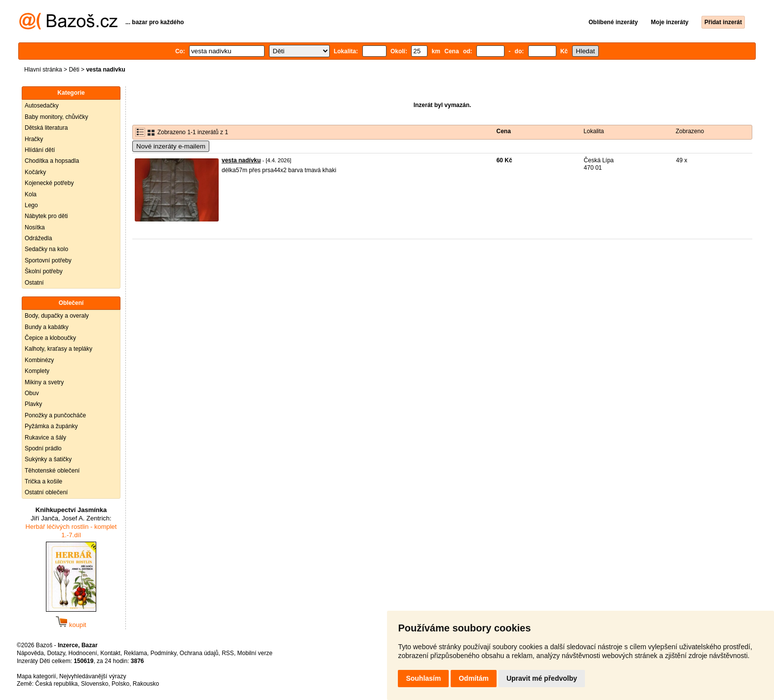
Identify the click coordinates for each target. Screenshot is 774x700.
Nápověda (30, 653)
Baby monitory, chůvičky (57, 117)
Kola (31, 194)
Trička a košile (43, 481)
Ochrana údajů (199, 653)
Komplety (37, 371)
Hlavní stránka (43, 70)
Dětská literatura (46, 128)
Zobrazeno (690, 131)
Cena (504, 131)
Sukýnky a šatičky (48, 459)
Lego (31, 205)
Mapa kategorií (36, 676)
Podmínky (163, 653)
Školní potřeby (44, 271)
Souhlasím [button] (423, 678)
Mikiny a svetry (44, 382)
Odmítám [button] (474, 678)
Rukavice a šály (45, 438)
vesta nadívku (241, 160)
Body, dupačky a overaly (57, 316)
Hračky (34, 139)
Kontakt (110, 653)
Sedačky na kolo (46, 249)
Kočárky (35, 172)
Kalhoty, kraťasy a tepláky (58, 349)
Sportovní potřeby (48, 260)
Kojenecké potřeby (49, 183)
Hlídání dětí (40, 150)
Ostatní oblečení (46, 492)
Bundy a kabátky (47, 327)
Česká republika (56, 684)
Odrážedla (38, 238)
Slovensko (95, 684)
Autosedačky (42, 106)
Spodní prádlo (43, 448)
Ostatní (34, 283)
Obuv (32, 393)
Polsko (120, 684)
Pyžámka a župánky (51, 426)
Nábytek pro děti (46, 216)
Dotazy (56, 653)
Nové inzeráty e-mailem (171, 146)
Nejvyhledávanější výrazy (93, 676)
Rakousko (146, 684)
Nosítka (35, 227)
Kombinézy (39, 360)
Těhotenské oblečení (52, 471)
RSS (228, 653)
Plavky (33, 404)
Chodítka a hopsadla (52, 161)
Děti (74, 70)
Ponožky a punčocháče (55, 415)
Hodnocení (83, 653)
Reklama (135, 653)
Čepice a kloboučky (50, 338)
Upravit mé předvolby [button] (542, 678)
